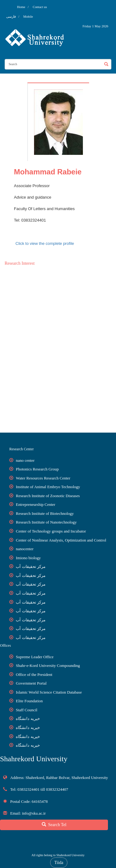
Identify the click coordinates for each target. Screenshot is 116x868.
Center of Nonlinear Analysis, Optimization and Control (61, 540)
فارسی (11, 16)
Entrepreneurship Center (35, 504)
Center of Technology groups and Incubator (51, 531)
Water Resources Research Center (43, 478)
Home (21, 7)
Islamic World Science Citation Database (49, 692)
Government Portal (31, 683)
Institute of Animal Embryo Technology (48, 487)
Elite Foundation (29, 701)
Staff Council (26, 710)
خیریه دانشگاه (28, 719)
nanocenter (25, 549)
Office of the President (34, 675)
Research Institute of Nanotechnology (46, 522)
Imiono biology (28, 558)
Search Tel (54, 825)
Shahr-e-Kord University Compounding (48, 666)
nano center (25, 460)
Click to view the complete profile (45, 243)
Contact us (40, 7)
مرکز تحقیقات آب (31, 567)
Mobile (28, 16)
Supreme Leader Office (35, 657)
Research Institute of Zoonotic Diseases (48, 496)
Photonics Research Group (37, 469)
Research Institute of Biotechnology (45, 513)
